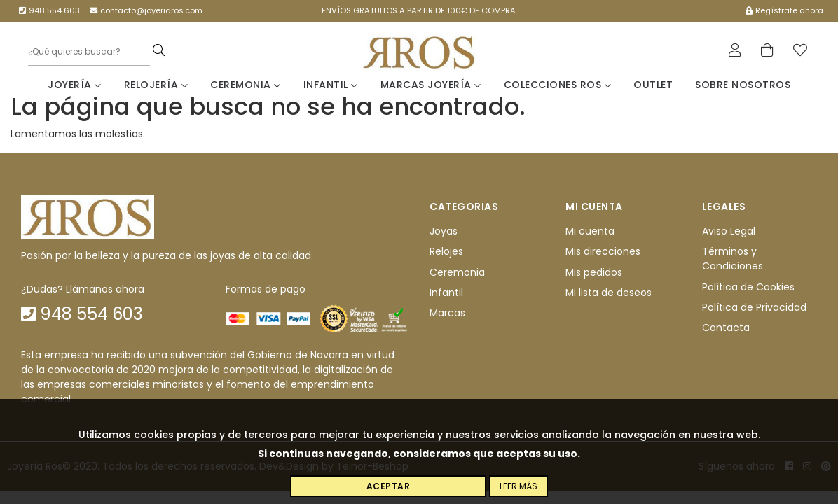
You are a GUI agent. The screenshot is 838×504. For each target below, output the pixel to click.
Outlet (653, 85)
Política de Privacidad (754, 307)
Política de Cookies (748, 287)
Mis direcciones (603, 252)
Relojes (446, 252)
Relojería (156, 85)
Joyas (444, 231)
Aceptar (389, 486)
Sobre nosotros (743, 85)
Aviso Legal (729, 231)
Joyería (75, 85)
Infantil (331, 85)
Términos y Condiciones (733, 259)
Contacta (726, 328)
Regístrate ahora (784, 10)
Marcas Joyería (431, 85)
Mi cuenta (590, 231)
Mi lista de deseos (609, 293)
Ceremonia (246, 85)
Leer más (518, 486)
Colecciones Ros (558, 85)
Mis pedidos (594, 272)
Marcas (447, 314)
